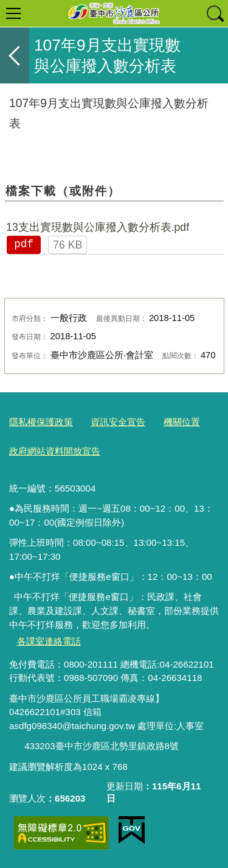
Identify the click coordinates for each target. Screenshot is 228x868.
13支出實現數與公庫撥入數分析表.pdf (98, 227)
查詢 (215, 13)
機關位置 (182, 422)
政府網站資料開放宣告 (55, 451)
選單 (13, 13)
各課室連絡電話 (49, 641)
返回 (15, 55)
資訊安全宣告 (118, 422)
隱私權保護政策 (41, 422)
